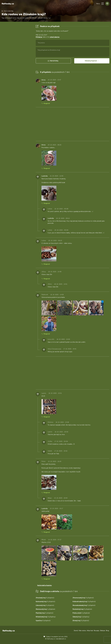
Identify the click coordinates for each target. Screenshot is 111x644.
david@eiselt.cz (61, 639)
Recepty (96, 631)
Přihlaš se (39, 37)
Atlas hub (90, 631)
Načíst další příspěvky (45, 585)
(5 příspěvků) (84, 605)
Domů (76, 631)
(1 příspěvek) (45, 609)
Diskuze (103, 631)
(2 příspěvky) (81, 617)
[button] (103, 4)
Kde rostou (82, 631)
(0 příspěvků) (45, 598)
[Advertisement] (17, 55)
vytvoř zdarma (55, 37)
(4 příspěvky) (46, 617)
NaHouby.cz (8, 4)
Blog (107, 631)
